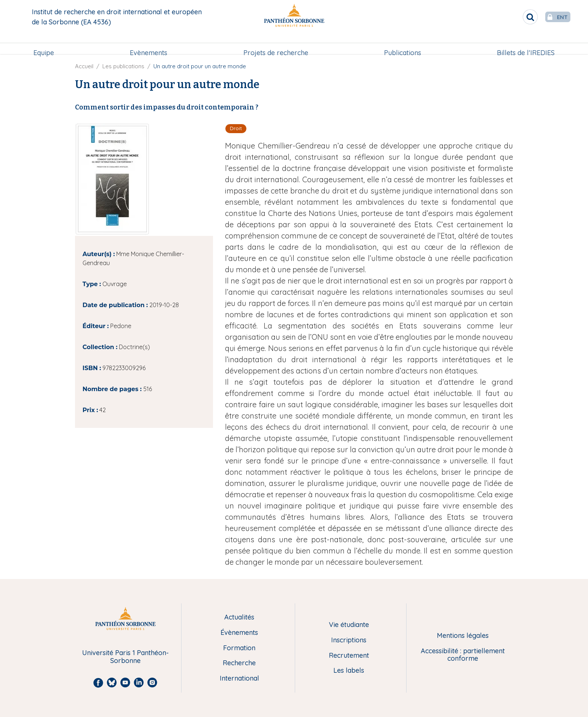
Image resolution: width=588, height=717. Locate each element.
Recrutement (349, 656)
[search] (515, 17)
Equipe (44, 44)
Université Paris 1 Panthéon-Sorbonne (125, 657)
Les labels (349, 671)
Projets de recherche (276, 44)
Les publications (123, 66)
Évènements (239, 633)
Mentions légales (463, 636)
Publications (403, 44)
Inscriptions (349, 640)
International (239, 679)
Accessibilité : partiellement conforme (463, 655)
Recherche (239, 663)
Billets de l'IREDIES (526, 44)
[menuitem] (44, 44)
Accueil (84, 66)
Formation (239, 648)
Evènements (148, 44)
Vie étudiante (349, 625)
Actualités (239, 617)
